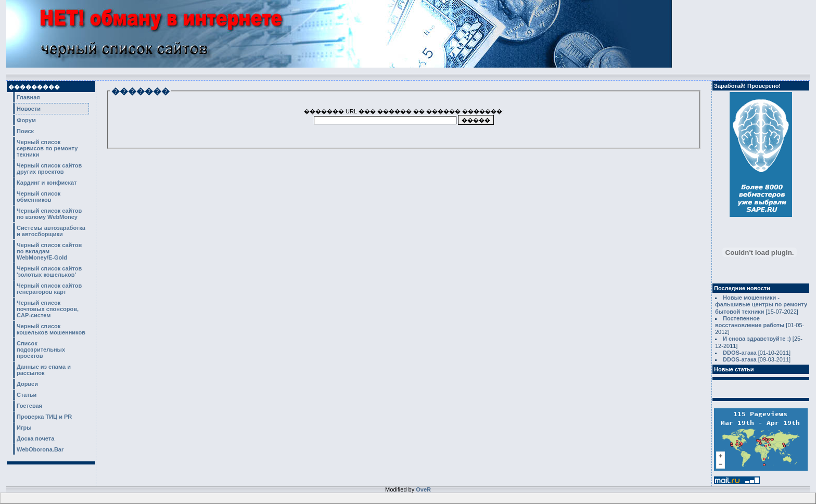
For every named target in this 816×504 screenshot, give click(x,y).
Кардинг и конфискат (47, 183)
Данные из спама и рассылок (44, 370)
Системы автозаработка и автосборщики (51, 231)
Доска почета (35, 438)
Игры (24, 428)
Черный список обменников (39, 197)
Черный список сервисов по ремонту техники (47, 148)
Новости (29, 109)
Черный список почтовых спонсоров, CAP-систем (48, 309)
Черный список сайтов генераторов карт (49, 289)
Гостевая (29, 406)
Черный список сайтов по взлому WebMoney (49, 214)
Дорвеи (27, 384)
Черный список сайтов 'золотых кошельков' (49, 272)
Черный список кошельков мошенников (51, 329)
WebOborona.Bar (40, 449)
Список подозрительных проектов (41, 350)
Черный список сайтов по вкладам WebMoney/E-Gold (49, 251)
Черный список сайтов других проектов (49, 169)
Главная (28, 97)
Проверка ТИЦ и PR (44, 417)
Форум (26, 120)
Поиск (25, 131)
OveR (423, 489)
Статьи (27, 395)
